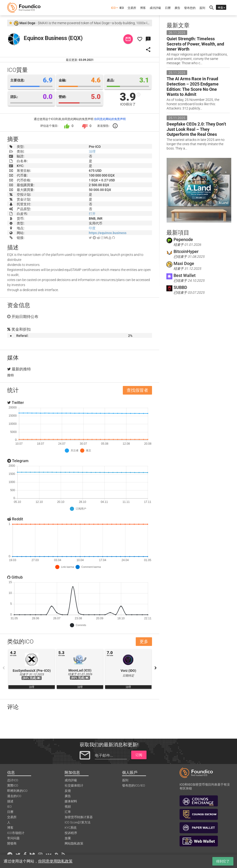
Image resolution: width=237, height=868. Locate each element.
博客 (143, 8)
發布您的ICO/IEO (134, 785)
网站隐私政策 (74, 843)
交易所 (132, 8)
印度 (92, 228)
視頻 (68, 807)
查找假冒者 (137, 390)
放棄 (68, 838)
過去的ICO (14, 796)
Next (156, 668)
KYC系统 (71, 828)
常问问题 (13, 838)
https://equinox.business (108, 233)
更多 (144, 641)
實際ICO (13, 785)
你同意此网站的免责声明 (110, 119)
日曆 (168, 8)
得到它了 (223, 861)
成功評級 (155, 8)
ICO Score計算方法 (78, 822)
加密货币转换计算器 (79, 817)
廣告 (177, 8)
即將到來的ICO (17, 791)
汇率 (68, 812)
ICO (113, 8)
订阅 (139, 755)
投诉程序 (71, 833)
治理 (92, 151)
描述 (10, 801)
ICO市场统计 (16, 833)
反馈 (68, 791)
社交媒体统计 (74, 785)
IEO (122, 8)
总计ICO (13, 780)
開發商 (12, 843)
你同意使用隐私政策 (55, 861)
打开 (92, 214)
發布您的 (190, 8)
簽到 (202, 8)
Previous (4, 668)
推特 (11, 375)
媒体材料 (71, 801)
